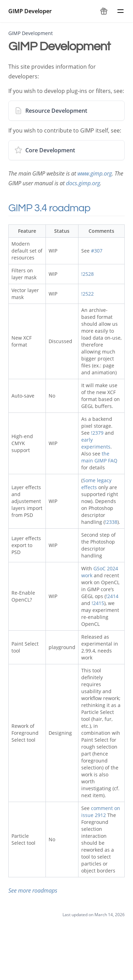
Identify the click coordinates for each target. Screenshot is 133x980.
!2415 (98, 603)
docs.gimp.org (83, 183)
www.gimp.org (95, 173)
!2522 (88, 294)
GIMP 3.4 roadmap (59, 208)
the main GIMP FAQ (99, 457)
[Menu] (120, 11)
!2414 (112, 596)
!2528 (88, 274)
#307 (97, 251)
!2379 (97, 433)
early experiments (96, 443)
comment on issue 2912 (101, 812)
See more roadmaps (33, 890)
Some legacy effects (96, 484)
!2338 (111, 522)
